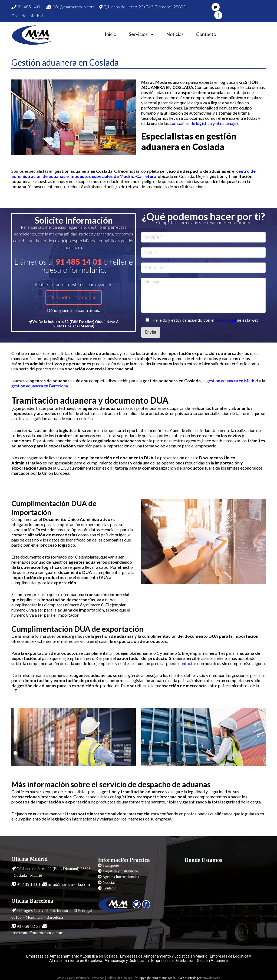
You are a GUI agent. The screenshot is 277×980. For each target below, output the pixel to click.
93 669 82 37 (29, 926)
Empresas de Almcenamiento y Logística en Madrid (164, 956)
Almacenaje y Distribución (127, 961)
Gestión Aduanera (212, 961)
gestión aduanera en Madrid (232, 381)
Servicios (138, 34)
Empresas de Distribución (172, 961)
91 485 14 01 (27, 7)
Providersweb (211, 978)
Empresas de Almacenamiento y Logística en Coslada (72, 956)
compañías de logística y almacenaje (203, 123)
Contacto (206, 34)
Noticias (175, 34)
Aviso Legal (226, 320)
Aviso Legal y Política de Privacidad (80, 978)
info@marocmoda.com (70, 7)
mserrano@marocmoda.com (37, 933)
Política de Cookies (119, 978)
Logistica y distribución (121, 871)
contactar (187, 663)
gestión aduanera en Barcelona (40, 386)
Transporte (111, 866)
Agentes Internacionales (121, 877)
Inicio (111, 34)
